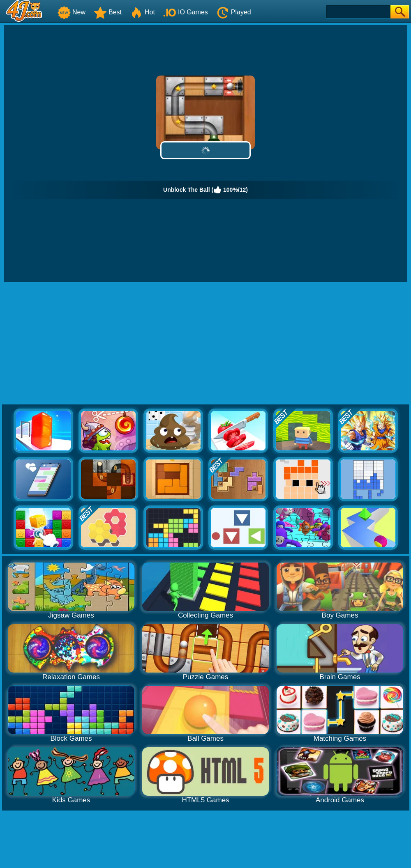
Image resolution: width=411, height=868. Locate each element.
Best (108, 12)
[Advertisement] (206, 344)
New (72, 12)
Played (234, 12)
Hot (142, 12)
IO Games (186, 12)
